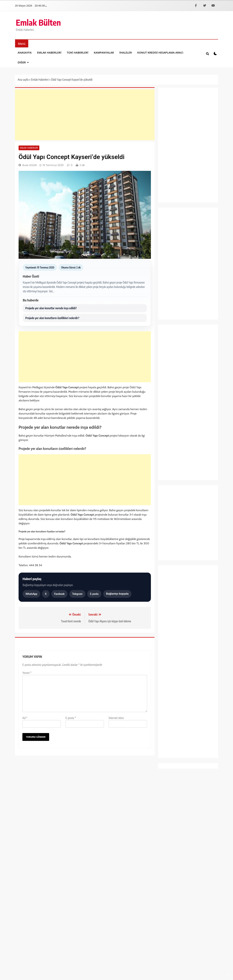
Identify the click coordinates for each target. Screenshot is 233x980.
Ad (25, 718)
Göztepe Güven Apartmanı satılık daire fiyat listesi (127, 805)
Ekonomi (168, 348)
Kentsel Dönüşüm (173, 403)
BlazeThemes (72, 860)
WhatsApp (31, 594)
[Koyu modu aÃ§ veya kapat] (215, 53)
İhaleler (126, 52)
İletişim (157, 860)
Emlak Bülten (38, 22)
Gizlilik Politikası (206, 860)
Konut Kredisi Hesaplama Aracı (160, 52)
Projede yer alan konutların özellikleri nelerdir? (52, 318)
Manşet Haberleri (173, 410)
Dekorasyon (170, 340)
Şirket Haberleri (172, 450)
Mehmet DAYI (30, 818)
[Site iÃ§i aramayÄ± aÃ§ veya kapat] (208, 54)
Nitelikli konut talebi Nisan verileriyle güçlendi (36, 809)
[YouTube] (213, 5)
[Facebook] (196, 5)
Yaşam (167, 473)
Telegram (77, 594)
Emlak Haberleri (49, 52)
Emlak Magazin (172, 371)
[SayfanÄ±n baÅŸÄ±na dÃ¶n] (228, 975)
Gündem (168, 379)
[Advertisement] (85, 115)
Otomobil (169, 418)
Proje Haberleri (172, 426)
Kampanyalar (104, 52)
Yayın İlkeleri (173, 860)
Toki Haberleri (78, 52)
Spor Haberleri (172, 458)
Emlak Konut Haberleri (176, 363)
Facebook (59, 594)
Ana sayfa (23, 80)
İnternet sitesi (116, 718)
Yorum (27, 673)
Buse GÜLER (30, 165)
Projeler (168, 434)
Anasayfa (25, 52)
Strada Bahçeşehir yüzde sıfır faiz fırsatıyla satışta (83, 805)
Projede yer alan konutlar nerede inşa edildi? (51, 308)
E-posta (94, 594)
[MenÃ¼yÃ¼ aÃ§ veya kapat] (22, 44)
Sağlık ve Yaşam (172, 442)
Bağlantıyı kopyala (117, 594)
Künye (189, 860)
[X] (205, 5)
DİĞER (22, 62)
